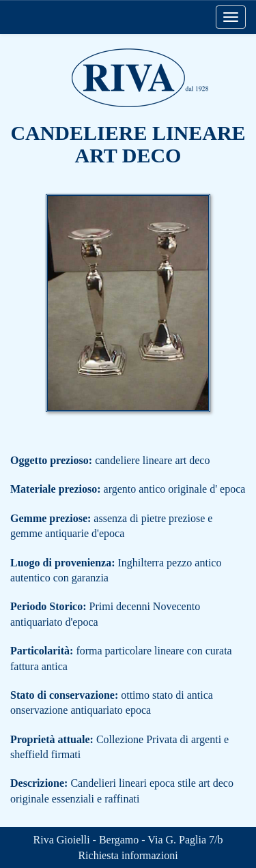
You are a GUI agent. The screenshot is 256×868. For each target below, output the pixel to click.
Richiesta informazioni (128, 855)
